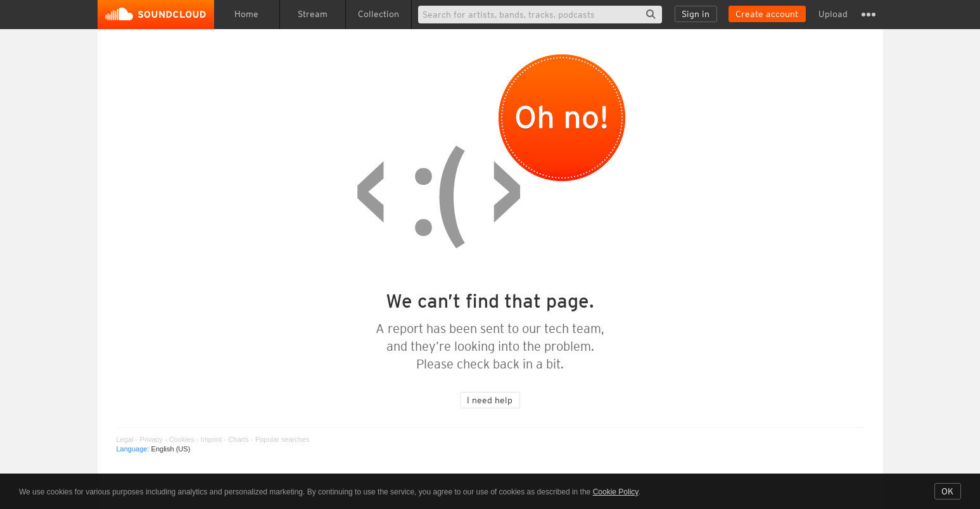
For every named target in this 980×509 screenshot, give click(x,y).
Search (651, 14)
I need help (490, 400)
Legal (125, 439)
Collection (379, 14)
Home (246, 14)
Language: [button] (154, 449)
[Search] (540, 15)
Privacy (151, 439)
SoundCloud (156, 15)
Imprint (212, 439)
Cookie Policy (616, 492)
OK (947, 491)
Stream (313, 14)
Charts (238, 439)
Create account (767, 14)
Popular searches (283, 439)
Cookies (182, 439)
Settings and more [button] (869, 15)
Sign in (696, 14)
